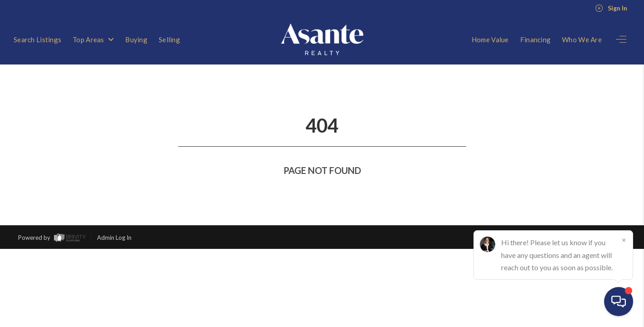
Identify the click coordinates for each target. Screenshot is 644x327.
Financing (536, 40)
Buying (136, 40)
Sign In (611, 8)
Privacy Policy (527, 221)
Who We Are (582, 40)
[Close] (624, 240)
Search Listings (37, 40)
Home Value (490, 40)
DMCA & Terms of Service (591, 221)
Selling (169, 40)
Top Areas (93, 40)
